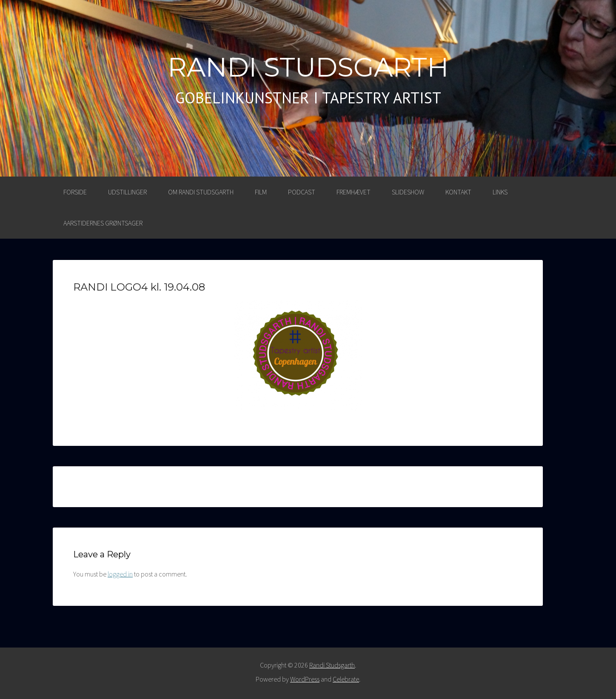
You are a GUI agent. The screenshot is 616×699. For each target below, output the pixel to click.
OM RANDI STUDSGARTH (201, 192)
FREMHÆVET (354, 192)
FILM (261, 192)
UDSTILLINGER (127, 192)
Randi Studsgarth (308, 67)
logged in (120, 574)
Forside (75, 192)
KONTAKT (458, 192)
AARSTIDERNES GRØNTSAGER (103, 223)
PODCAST (302, 192)
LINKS (500, 192)
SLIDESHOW (408, 192)
